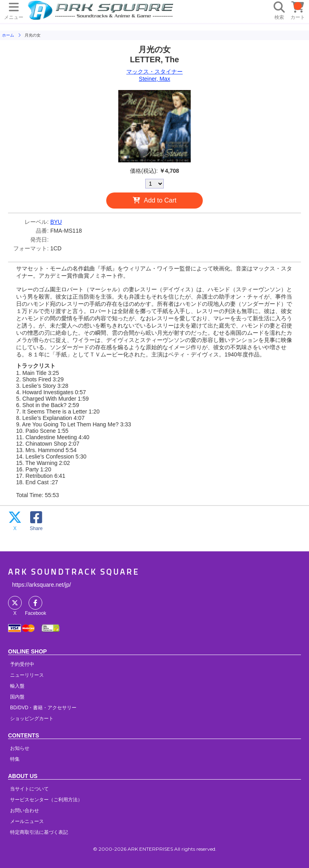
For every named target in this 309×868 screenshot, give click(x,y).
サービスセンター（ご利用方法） (46, 800)
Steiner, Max (154, 79)
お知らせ (20, 748)
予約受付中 (22, 664)
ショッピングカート (32, 719)
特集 (15, 759)
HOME (102, 10)
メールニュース (27, 821)
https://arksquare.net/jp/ (41, 585)
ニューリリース (27, 675)
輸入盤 (17, 686)
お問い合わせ (25, 811)
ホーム (8, 35)
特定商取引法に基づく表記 (39, 832)
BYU (56, 222)
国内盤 (17, 697)
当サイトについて (29, 789)
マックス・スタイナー (154, 72)
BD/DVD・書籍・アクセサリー (43, 708)
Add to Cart (160, 200)
